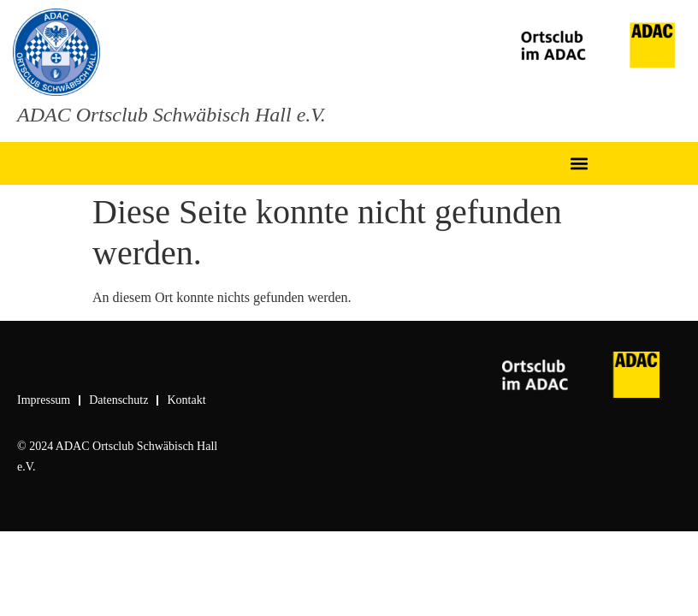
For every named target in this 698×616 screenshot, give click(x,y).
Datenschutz (118, 400)
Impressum (44, 400)
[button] (580, 164)
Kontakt (186, 400)
